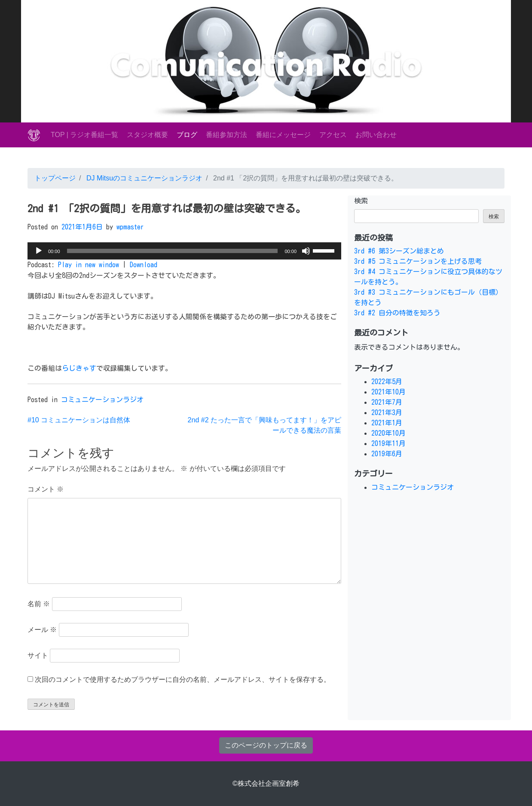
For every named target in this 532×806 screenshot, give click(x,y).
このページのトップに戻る (266, 745)
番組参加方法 (226, 135)
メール (42, 630)
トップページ (55, 178)
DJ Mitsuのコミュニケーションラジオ (143, 178)
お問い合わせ (376, 135)
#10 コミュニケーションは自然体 (79, 420)
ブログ (187, 135)
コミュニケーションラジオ (102, 400)
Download (144, 265)
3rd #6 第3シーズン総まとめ (399, 251)
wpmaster (130, 227)
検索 (361, 201)
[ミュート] (306, 251)
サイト (38, 655)
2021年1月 (387, 423)
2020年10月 (388, 433)
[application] (184, 251)
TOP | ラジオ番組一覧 (84, 135)
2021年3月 (387, 412)
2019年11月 (388, 443)
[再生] (39, 251)
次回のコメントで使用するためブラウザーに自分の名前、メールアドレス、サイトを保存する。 (183, 679)
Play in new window (89, 265)
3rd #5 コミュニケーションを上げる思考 (418, 261)
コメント (46, 489)
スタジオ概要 (147, 135)
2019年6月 (387, 454)
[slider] (173, 251)
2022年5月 (387, 382)
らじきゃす (79, 368)
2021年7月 (387, 402)
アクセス (333, 135)
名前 (39, 604)
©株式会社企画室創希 (266, 783)
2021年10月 (388, 392)
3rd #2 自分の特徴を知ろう (397, 313)
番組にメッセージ (283, 135)
